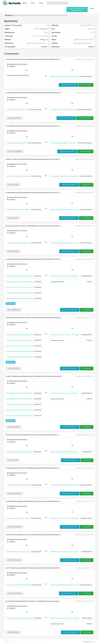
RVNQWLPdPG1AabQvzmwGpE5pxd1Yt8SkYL (65, 77)
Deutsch (11, 642)
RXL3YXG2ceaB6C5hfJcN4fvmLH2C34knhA (65, 276)
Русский (16, 642)
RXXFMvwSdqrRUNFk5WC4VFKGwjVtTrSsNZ (20, 585)
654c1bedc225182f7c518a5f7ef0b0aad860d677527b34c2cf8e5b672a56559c (33, 226)
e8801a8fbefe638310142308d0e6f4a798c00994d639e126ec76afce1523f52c (33, 193)
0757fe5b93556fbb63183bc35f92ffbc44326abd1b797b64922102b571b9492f (33, 568)
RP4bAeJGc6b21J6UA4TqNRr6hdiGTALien (20, 293)
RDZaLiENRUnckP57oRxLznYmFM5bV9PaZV (20, 282)
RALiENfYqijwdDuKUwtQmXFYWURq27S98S (20, 210)
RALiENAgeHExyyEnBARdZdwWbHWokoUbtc (20, 276)
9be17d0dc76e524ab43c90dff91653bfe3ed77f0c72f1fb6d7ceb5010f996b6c (32, 435)
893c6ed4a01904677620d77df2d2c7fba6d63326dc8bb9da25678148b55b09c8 (33, 318)
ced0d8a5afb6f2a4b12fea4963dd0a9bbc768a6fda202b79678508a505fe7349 (33, 259)
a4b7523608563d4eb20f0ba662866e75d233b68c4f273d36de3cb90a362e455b (34, 376)
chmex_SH (44, 40)
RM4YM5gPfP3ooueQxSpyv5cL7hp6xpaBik (20, 552)
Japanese (26, 642)
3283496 (44, 47)
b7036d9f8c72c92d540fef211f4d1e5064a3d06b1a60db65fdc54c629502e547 (33, 126)
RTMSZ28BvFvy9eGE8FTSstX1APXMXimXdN (21, 485)
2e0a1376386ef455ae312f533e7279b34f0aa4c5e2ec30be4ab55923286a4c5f (33, 93)
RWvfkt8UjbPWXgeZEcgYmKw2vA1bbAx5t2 (20, 299)
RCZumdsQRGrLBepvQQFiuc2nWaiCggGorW (20, 176)
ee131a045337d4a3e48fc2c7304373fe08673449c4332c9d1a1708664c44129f (33, 535)
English (7, 642)
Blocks (25, 3)
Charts (33, 3)
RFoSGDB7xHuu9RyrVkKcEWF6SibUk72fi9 (20, 110)
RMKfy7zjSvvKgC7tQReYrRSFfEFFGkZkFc (20, 357)
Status (41, 3)
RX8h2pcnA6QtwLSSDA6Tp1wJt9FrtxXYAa (20, 243)
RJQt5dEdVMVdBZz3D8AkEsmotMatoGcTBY (21, 143)
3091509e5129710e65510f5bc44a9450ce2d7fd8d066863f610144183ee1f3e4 (33, 59)
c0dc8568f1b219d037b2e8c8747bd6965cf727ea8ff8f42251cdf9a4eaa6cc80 (33, 601)
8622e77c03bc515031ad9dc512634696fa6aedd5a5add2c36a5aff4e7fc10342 (33, 159)
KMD (93, 9)
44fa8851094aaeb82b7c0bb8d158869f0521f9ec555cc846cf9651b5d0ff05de (33, 501)
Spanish (21, 642)
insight (89, 642)
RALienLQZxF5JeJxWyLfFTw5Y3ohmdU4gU (21, 287)
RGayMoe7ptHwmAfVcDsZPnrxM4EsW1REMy (21, 519)
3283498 (91, 47)
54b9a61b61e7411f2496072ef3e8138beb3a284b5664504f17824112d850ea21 (33, 468)
